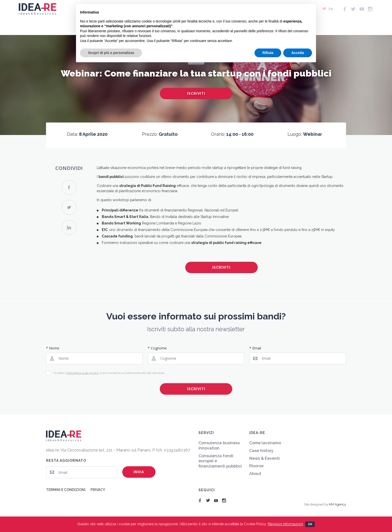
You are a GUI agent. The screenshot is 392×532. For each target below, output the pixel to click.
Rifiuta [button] (268, 53)
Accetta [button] (298, 53)
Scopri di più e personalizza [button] (111, 53)
